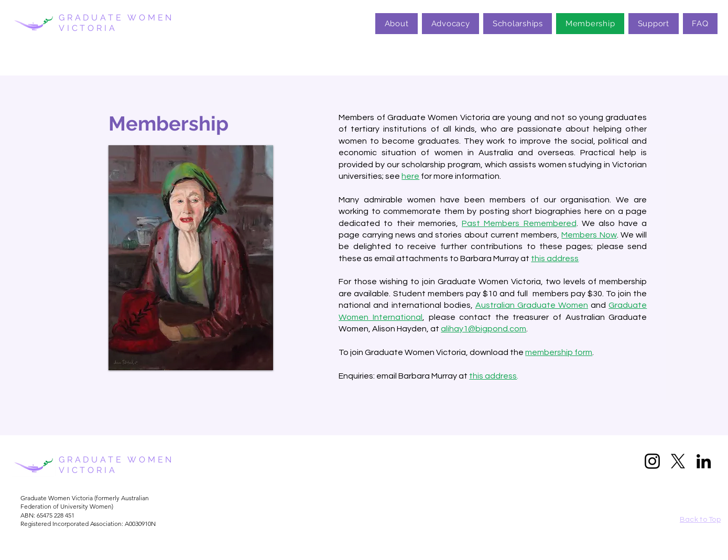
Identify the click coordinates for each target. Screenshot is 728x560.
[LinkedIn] (704, 461)
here (410, 176)
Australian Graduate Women (532, 305)
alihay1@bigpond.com (483, 329)
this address (493, 376)
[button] (191, 258)
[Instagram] (652, 461)
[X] (678, 461)
